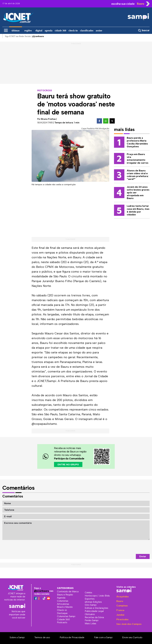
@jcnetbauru (41, 591)
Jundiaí (120, 615)
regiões (28, 31)
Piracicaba (122, 619)
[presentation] (127, 547)
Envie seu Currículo (132, 637)
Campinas (122, 606)
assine (99, 31)
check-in (73, 31)
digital (39, 31)
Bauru (120, 601)
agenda (49, 31)
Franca (120, 610)
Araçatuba (122, 597)
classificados (87, 31)
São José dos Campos (129, 624)
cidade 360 (60, 31)
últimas (16, 31)
